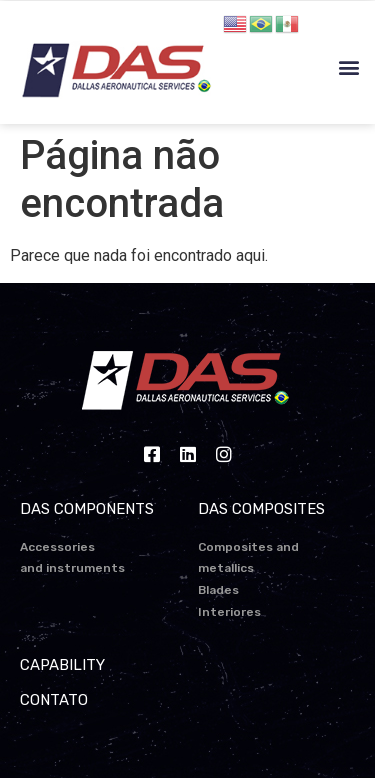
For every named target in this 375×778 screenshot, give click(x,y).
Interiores (229, 612)
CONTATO (54, 700)
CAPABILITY (62, 665)
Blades (218, 590)
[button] (348, 67)
